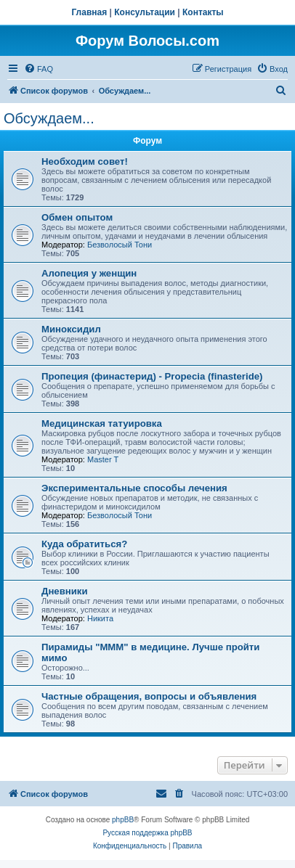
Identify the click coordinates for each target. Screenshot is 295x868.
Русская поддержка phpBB (147, 833)
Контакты (203, 12)
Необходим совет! (85, 161)
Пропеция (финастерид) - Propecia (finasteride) (152, 376)
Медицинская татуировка (102, 423)
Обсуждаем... (49, 118)
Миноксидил (71, 329)
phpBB (123, 820)
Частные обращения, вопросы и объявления (149, 696)
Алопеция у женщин (89, 273)
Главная (89, 12)
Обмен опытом (77, 217)
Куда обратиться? (84, 544)
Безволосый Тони (120, 245)
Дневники (65, 591)
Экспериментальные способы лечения (134, 488)
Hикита (100, 618)
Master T (103, 459)
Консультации (145, 12)
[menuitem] (39, 69)
